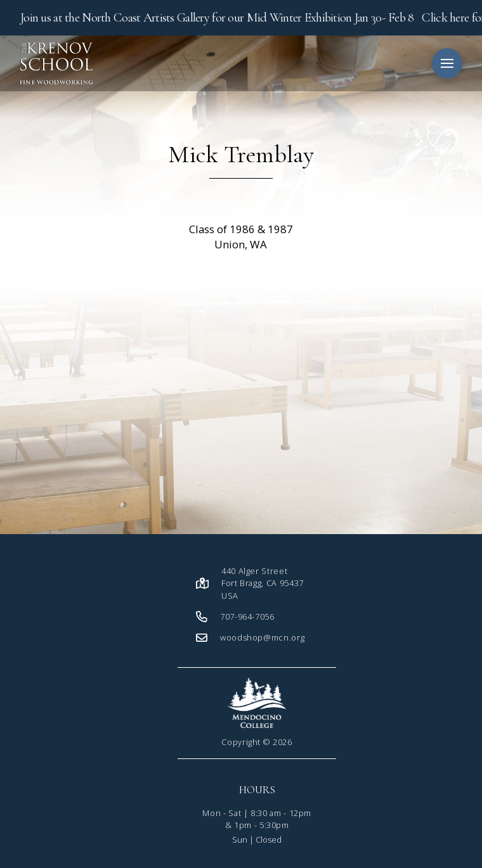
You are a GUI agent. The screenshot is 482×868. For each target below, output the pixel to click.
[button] (447, 63)
